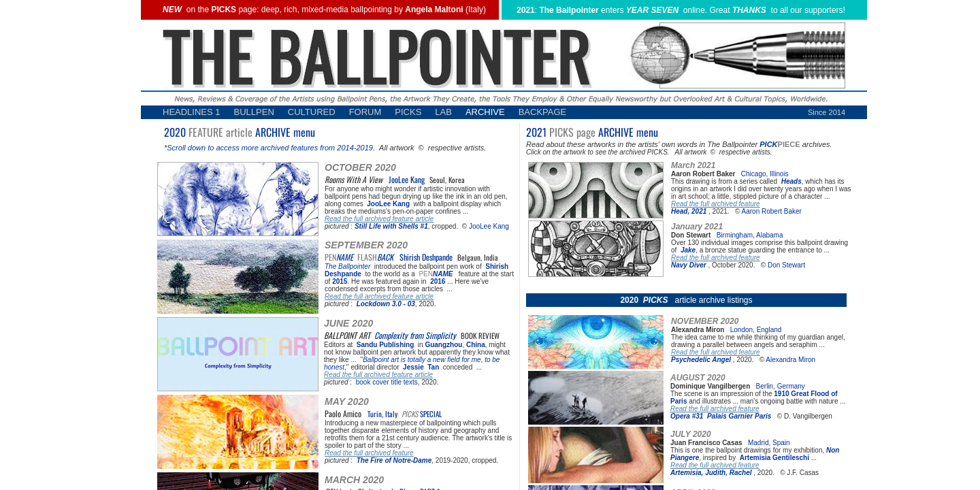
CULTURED (312, 112)
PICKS (408, 112)
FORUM (365, 112)
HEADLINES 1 (192, 112)
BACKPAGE (543, 112)
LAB (443, 112)
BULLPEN (254, 112)
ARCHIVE (485, 112)
